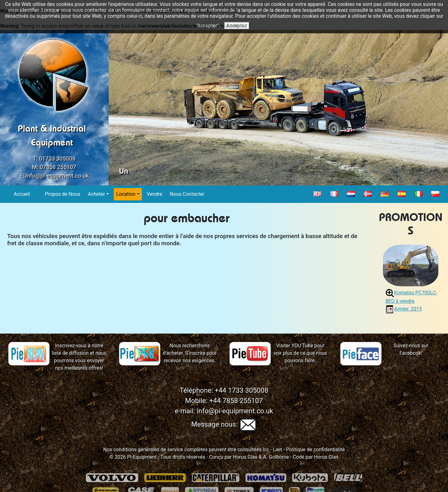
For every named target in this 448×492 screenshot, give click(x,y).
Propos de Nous (63, 194)
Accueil (22, 194)
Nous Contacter (187, 194)
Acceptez (237, 26)
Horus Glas (245, 457)
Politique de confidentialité (316, 450)
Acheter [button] (96, 194)
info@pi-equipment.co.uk (57, 176)
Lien (277, 450)
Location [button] (126, 194)
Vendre (155, 194)
